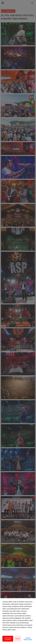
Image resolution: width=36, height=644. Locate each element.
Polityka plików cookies (28, 639)
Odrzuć (18, 639)
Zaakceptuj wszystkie (8, 639)
